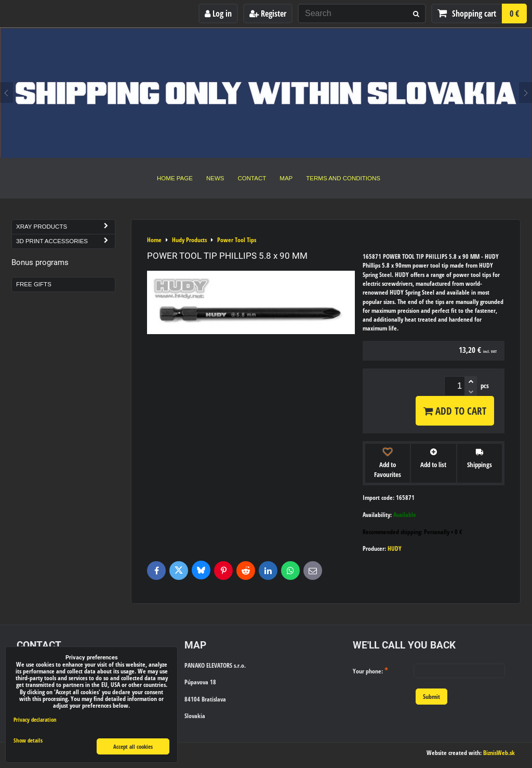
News (215, 178)
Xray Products (65, 227)
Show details (28, 740)
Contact (252, 178)
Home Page (175, 178)
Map (286, 178)
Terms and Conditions (343, 178)
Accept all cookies (133, 746)
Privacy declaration (35, 719)
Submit (431, 697)
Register (268, 14)
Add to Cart (455, 411)
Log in (218, 14)
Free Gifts (34, 284)
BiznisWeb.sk (499, 753)
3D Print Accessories (65, 241)
